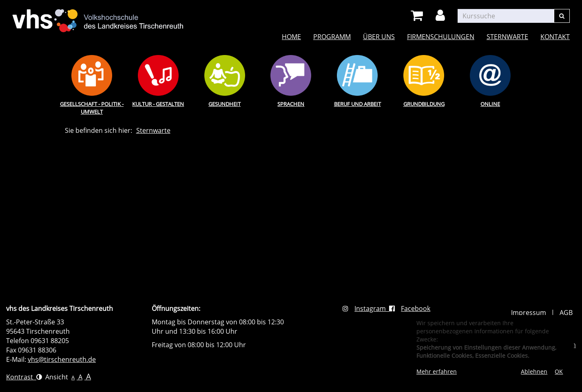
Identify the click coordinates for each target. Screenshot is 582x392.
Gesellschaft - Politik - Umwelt (92, 108)
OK (559, 371)
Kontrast (24, 377)
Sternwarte (507, 37)
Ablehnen (534, 371)
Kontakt (555, 37)
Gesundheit (225, 104)
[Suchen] (562, 16)
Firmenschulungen (441, 37)
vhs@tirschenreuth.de (62, 359)
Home (291, 37)
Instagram (366, 308)
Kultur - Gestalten (158, 104)
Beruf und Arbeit (357, 104)
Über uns (379, 37)
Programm (332, 37)
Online (490, 104)
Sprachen (291, 104)
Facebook (410, 308)
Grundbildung (424, 104)
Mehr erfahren (437, 371)
